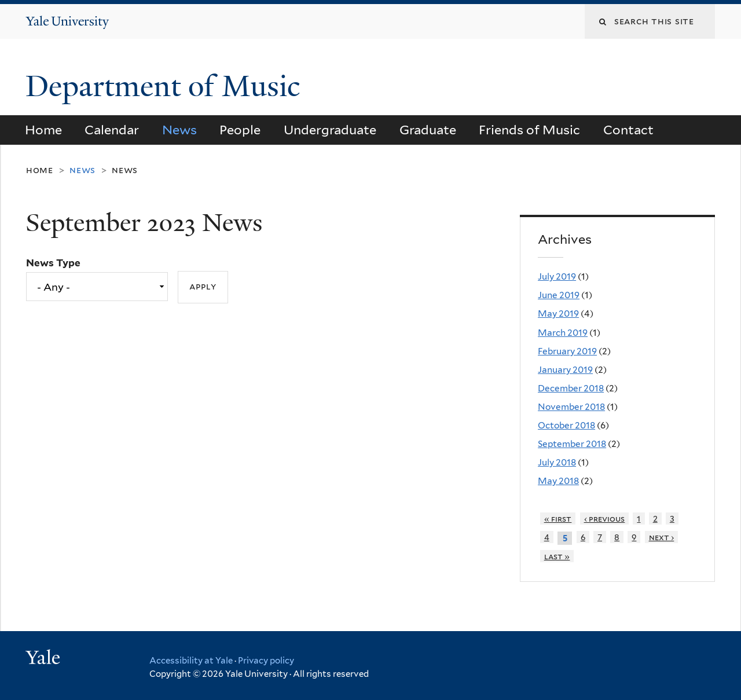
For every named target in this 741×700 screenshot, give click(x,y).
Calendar (112, 130)
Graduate (428, 130)
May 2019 (558, 314)
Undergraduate (330, 130)
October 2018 (566, 425)
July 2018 (557, 462)
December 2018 (571, 388)
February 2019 (567, 351)
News (179, 130)
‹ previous (605, 518)
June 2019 (559, 295)
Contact (628, 130)
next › (662, 537)
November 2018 (571, 407)
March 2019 (563, 333)
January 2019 (565, 370)
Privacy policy (266, 661)
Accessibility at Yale (191, 661)
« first (558, 518)
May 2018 (558, 481)
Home (43, 130)
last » (557, 556)
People (240, 130)
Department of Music (166, 86)
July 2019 (557, 276)
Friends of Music (529, 130)
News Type (53, 263)
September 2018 (572, 444)
